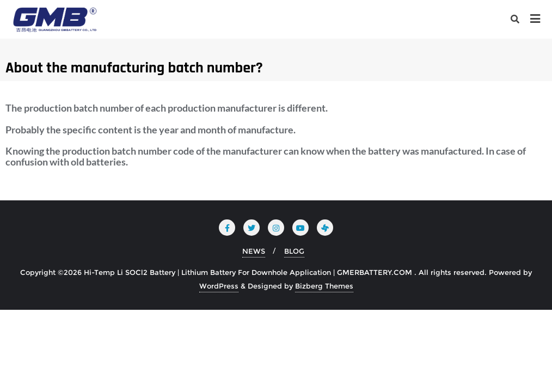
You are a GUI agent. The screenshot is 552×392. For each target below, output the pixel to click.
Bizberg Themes (324, 286)
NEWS (254, 251)
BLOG (294, 251)
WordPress (219, 286)
